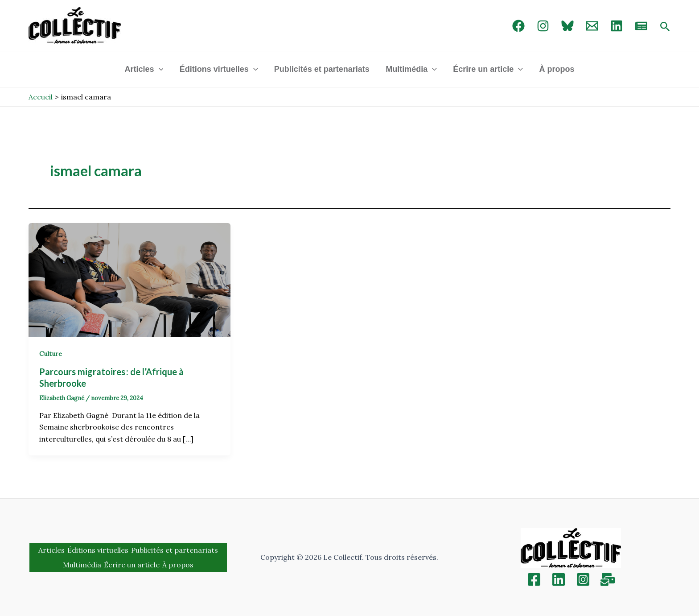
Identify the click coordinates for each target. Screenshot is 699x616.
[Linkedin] (559, 579)
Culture (51, 354)
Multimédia (411, 69)
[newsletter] (641, 26)
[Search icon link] (665, 27)
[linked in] (617, 26)
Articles (144, 69)
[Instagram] (543, 26)
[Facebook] (518, 26)
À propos (557, 69)
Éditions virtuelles (219, 69)
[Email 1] (592, 26)
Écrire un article (488, 69)
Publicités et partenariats (322, 69)
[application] (159, 69)
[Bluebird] (567, 26)
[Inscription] (608, 579)
